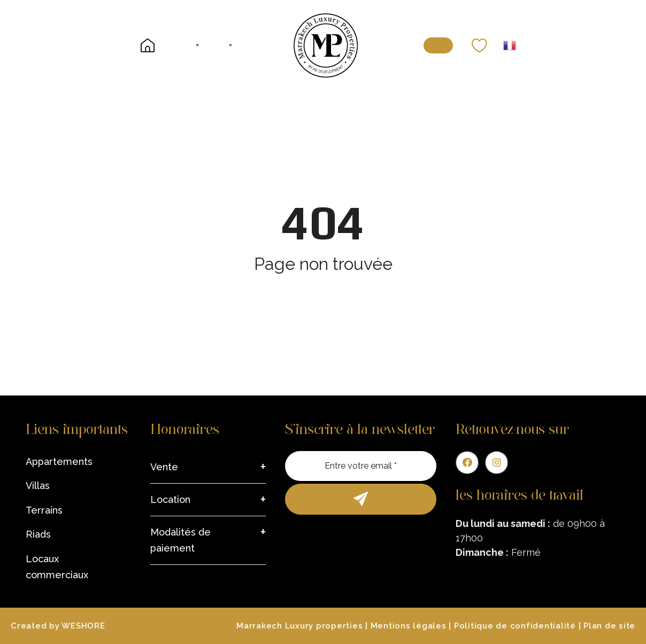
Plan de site (609, 626)
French (510, 45)
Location (170, 499)
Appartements (59, 461)
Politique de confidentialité (515, 626)
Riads (38, 534)
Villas (38, 486)
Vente (164, 467)
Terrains (44, 510)
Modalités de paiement (180, 540)
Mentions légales (409, 626)
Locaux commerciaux (57, 567)
